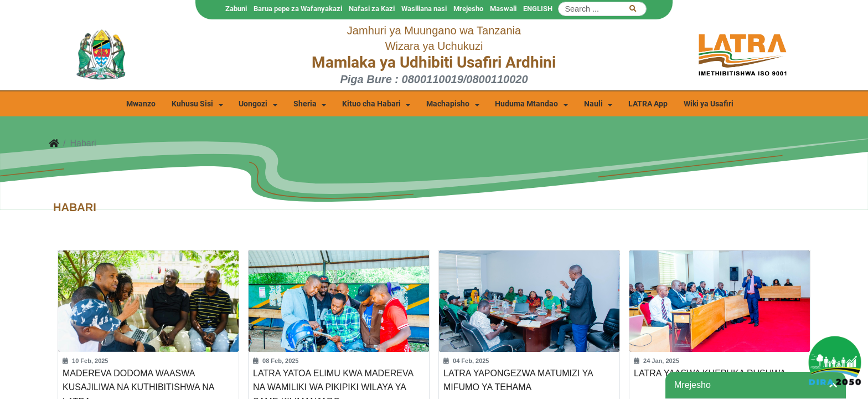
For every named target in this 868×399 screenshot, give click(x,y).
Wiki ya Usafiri (709, 104)
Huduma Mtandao (526, 104)
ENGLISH (538, 9)
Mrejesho (468, 9)
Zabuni (236, 9)
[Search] (602, 9)
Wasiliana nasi (424, 9)
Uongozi (253, 104)
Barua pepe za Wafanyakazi (298, 9)
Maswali (503, 9)
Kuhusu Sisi (192, 104)
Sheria (305, 104)
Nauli (593, 104)
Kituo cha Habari (371, 104)
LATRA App (648, 104)
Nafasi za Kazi (372, 9)
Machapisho (448, 104)
